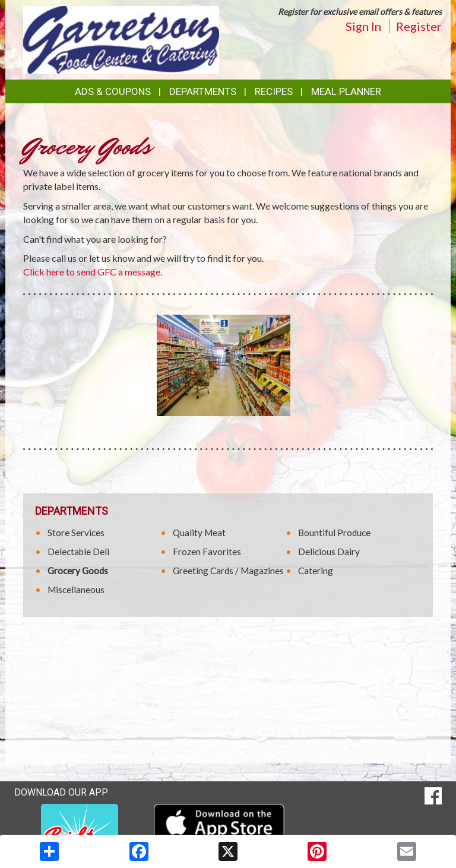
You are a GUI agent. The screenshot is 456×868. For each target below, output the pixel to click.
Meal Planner (346, 91)
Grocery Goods (78, 571)
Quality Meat (199, 533)
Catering (316, 571)
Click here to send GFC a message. (93, 272)
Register (419, 26)
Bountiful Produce (334, 533)
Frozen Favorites (207, 552)
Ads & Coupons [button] (113, 91)
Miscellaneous (76, 590)
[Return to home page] (121, 39)
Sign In (363, 26)
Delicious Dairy (329, 552)
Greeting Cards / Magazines (228, 571)
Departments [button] (203, 91)
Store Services (76, 533)
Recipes (274, 91)
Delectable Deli (78, 552)
